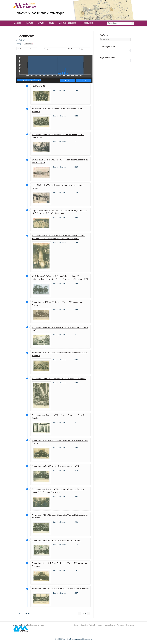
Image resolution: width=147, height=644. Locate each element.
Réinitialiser (67, 80)
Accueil (18, 23)
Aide (100, 625)
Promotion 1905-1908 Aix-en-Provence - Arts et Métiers (56, 466)
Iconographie (87, 23)
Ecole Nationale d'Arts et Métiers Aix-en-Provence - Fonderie (59, 378)
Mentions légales (109, 625)
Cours (52, 23)
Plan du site (130, 625)
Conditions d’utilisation (89, 625)
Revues (30, 23)
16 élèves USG (38, 86)
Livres (41, 23)
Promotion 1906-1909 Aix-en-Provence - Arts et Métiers (56, 540)
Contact (76, 625)
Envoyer (84, 80)
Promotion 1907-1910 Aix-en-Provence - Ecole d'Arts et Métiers (60, 589)
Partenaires (120, 625)
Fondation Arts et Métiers (36, 625)
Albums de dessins (68, 23)
